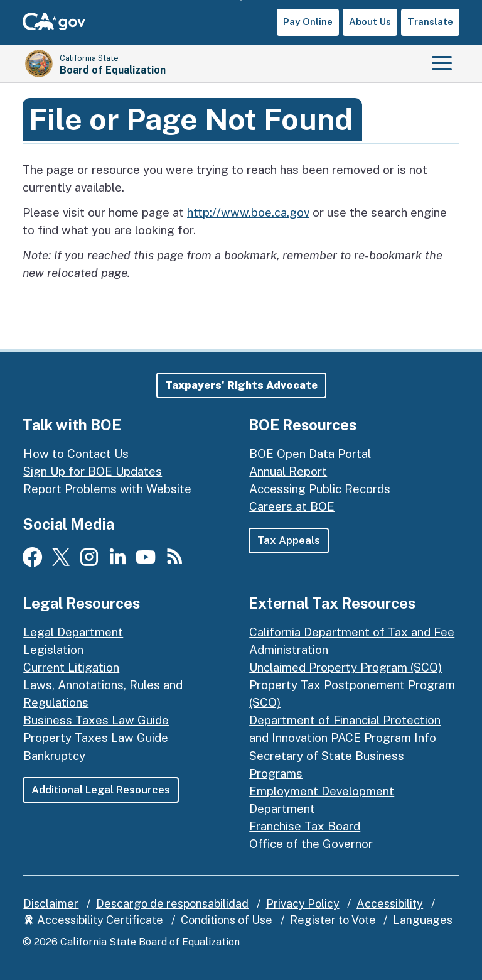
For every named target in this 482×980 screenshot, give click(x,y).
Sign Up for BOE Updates (93, 471)
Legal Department (73, 632)
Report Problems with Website (107, 489)
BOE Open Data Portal (310, 454)
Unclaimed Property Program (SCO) (345, 667)
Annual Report (288, 471)
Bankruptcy (54, 756)
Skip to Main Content (241, 0)
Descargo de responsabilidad (172, 904)
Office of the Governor (311, 844)
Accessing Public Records (320, 489)
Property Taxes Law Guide (96, 738)
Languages (423, 920)
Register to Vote (333, 920)
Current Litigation (71, 667)
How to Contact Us (76, 454)
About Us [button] (370, 22)
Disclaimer (51, 904)
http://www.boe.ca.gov (248, 212)
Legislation (53, 650)
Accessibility (390, 904)
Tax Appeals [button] (289, 540)
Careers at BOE (292, 506)
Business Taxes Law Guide (96, 720)
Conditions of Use (227, 920)
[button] (241, 385)
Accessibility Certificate (93, 920)
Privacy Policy (303, 904)
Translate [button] (430, 22)
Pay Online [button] (308, 22)
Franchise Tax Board (305, 826)
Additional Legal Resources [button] (101, 790)
